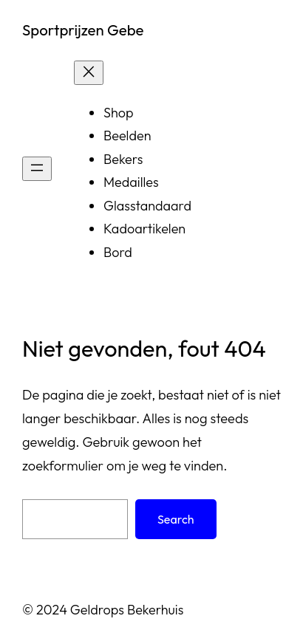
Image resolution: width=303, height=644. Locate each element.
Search (176, 519)
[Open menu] (37, 169)
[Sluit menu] (89, 73)
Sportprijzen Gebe (83, 30)
